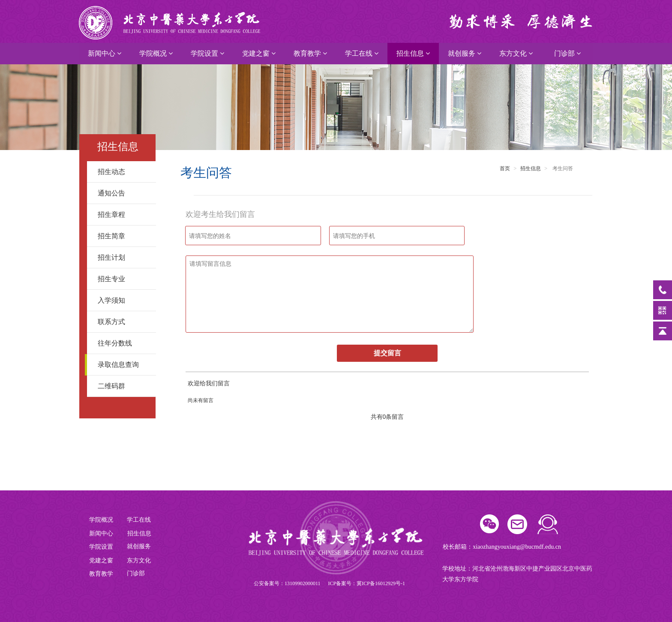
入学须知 (123, 300)
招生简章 (123, 236)
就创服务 (465, 53)
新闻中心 (105, 53)
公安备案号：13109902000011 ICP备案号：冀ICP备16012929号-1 (329, 583)
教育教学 (310, 53)
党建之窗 (259, 53)
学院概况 (156, 53)
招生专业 (123, 279)
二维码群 (123, 386)
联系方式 (123, 322)
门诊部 (567, 53)
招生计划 (123, 257)
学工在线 (362, 53)
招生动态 (123, 172)
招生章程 (123, 215)
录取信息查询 (123, 365)
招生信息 (413, 53)
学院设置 (207, 53)
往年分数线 (123, 343)
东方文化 (516, 53)
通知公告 (123, 193)
